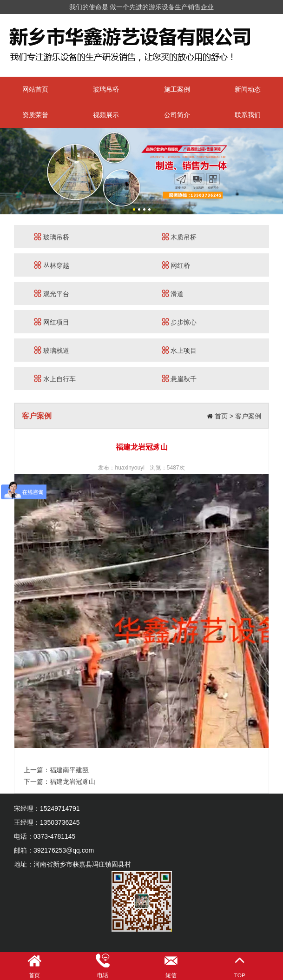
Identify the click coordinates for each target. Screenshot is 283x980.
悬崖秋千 (179, 379)
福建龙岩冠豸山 (72, 781)
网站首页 (35, 89)
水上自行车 (55, 379)
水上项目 (179, 350)
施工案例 (177, 89)
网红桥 (176, 265)
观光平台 (52, 294)
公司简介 (177, 115)
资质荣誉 (35, 115)
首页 (221, 416)
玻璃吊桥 (106, 89)
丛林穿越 (52, 265)
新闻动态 (248, 89)
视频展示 (106, 115)
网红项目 (52, 322)
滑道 (173, 294)
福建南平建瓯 (69, 770)
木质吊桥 (179, 237)
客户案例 (248, 416)
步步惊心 (179, 322)
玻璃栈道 (52, 350)
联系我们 (248, 115)
